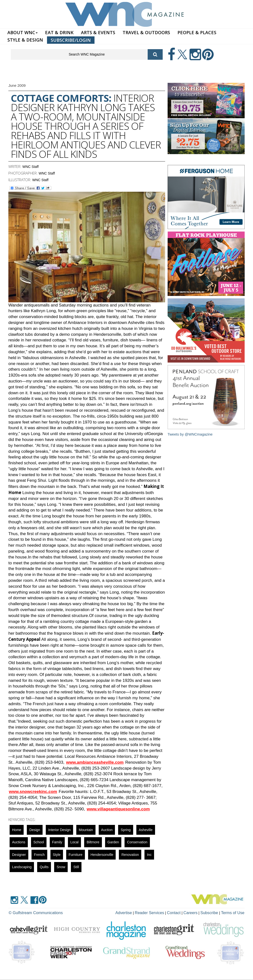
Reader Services (161, 912)
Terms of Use (234, 912)
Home (17, 830)
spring (126, 830)
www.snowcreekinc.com (33, 792)
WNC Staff (31, 167)
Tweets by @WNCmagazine (191, 434)
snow (61, 867)
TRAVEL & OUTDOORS (146, 32)
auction (107, 830)
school (39, 842)
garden (113, 842)
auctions (19, 842)
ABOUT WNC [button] (23, 32)
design (35, 830)
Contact (182, 912)
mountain (86, 830)
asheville (146, 830)
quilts (44, 867)
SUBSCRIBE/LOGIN (71, 40)
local (74, 842)
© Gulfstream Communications (32, 912)
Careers (197, 912)
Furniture (76, 855)
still (76, 867)
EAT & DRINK (59, 32)
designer (19, 855)
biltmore (93, 842)
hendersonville (102, 855)
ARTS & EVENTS (98, 32)
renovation (130, 855)
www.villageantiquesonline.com (118, 809)
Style (57, 855)
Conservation (137, 842)
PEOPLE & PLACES (197, 32)
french (39, 855)
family (57, 842)
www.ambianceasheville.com (95, 762)
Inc (149, 855)
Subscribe (214, 912)
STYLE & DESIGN (25, 40)
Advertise (138, 912)
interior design (59, 830)
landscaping (22, 867)
